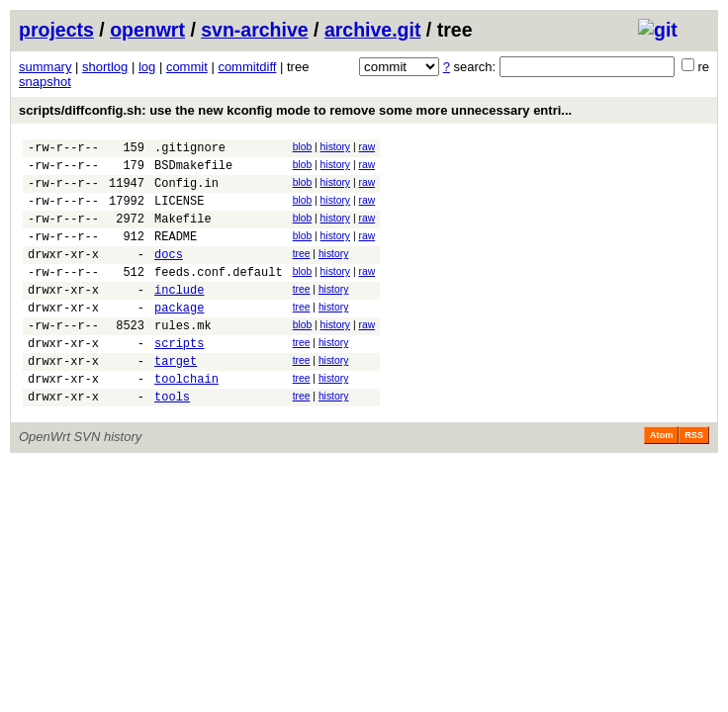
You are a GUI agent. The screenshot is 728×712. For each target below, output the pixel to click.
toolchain (186, 420)
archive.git (373, 30)
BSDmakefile (193, 171)
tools (172, 441)
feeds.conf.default (219, 295)
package (179, 337)
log (147, 67)
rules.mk (183, 357)
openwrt (147, 30)
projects (56, 30)
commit (187, 67)
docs (169, 274)
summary (45, 67)
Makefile (183, 233)
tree (302, 271)
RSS (694, 480)
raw (366, 147)
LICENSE (179, 212)
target (176, 399)
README (176, 254)
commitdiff (247, 67)
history (335, 147)
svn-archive (254, 30)
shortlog (105, 67)
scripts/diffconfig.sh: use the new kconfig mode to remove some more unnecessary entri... (295, 110)
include (179, 316)
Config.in (186, 191)
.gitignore (190, 150)
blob (303, 147)
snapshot (45, 82)
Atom (661, 480)
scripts (179, 378)
